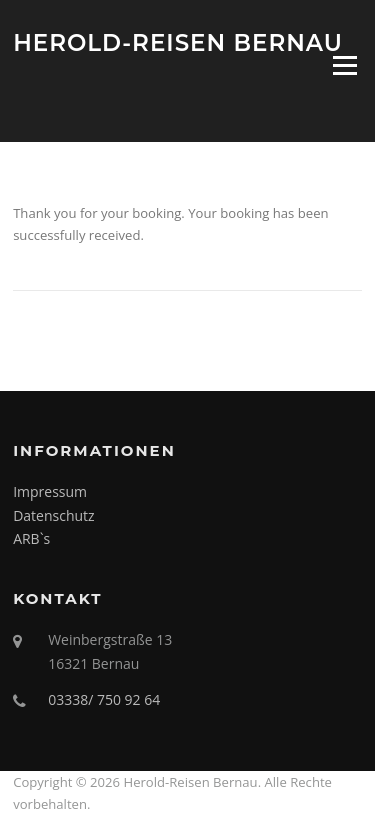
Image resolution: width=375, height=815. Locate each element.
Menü (344, 65)
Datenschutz (53, 515)
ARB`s (31, 538)
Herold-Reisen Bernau (178, 42)
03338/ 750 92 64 (104, 699)
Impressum (50, 491)
